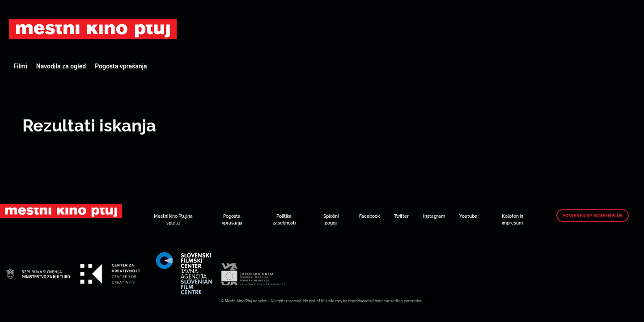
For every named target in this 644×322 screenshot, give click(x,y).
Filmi (20, 66)
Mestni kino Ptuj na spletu (173, 219)
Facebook (369, 216)
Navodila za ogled (61, 66)
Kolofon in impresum (513, 219)
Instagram (434, 216)
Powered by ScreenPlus (593, 216)
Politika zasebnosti (284, 219)
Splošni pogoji (331, 219)
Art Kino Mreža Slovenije (93, 29)
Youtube (468, 216)
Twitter (401, 216)
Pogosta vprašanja (121, 66)
